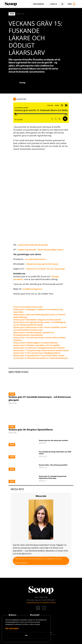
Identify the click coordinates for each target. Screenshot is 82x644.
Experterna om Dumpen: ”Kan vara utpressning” (46, 269)
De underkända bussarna (36, 259)
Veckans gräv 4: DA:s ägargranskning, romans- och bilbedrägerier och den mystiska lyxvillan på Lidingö (40, 324)
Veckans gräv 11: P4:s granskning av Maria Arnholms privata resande (41, 350)
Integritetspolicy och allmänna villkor (41, 603)
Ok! (26, 635)
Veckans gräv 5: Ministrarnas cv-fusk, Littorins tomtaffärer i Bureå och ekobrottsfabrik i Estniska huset (40, 329)
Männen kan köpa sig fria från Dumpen (42, 264)
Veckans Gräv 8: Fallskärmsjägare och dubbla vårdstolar (36, 343)
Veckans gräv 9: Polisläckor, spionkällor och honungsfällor (37, 345)
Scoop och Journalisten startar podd (28, 307)
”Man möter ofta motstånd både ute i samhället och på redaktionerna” (38, 561)
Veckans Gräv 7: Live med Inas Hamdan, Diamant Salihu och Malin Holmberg (39, 339)
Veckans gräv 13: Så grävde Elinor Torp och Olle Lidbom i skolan (39, 356)
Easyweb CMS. (51, 634)
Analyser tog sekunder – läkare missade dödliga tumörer (41, 250)
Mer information (12, 628)
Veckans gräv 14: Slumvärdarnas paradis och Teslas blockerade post (41, 358)
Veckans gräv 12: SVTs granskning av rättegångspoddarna (37, 353)
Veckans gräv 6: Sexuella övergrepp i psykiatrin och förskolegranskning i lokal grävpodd (34, 334)
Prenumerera (37, 4)
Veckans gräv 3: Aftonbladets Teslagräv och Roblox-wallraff (37, 320)
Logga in (52, 4)
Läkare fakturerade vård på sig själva (33, 245)
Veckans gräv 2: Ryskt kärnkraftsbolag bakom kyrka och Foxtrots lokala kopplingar (39, 316)
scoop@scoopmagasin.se (32, 289)
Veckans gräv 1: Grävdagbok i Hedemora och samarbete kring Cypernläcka (38, 311)
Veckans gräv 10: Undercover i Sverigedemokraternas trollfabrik (39, 348)
